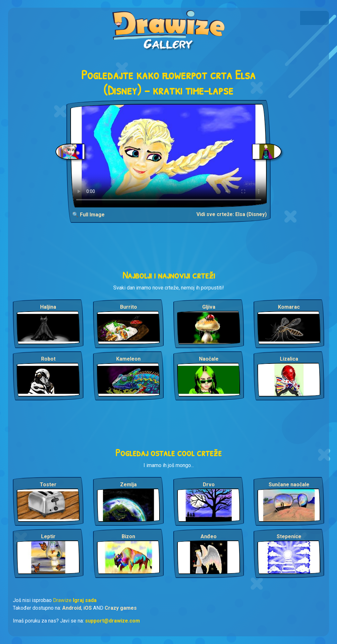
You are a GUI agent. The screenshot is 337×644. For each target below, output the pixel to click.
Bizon (128, 536)
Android (72, 608)
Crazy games (121, 608)
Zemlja (128, 485)
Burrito (129, 307)
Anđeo (209, 536)
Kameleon (128, 359)
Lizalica (289, 359)
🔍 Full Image (88, 215)
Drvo (209, 485)
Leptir (48, 536)
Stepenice (289, 536)
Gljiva (209, 307)
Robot (48, 359)
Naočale (209, 359)
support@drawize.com (112, 621)
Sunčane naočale (289, 485)
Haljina (48, 307)
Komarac (289, 307)
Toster (48, 485)
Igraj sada (85, 600)
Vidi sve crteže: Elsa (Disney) (232, 214)
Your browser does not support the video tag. (169, 156)
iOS (88, 608)
